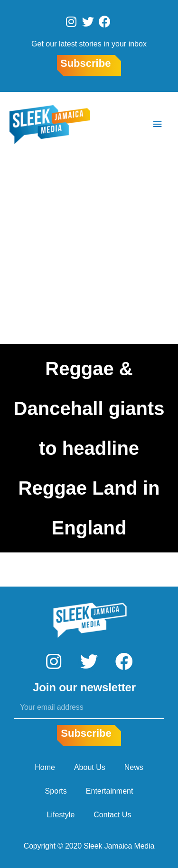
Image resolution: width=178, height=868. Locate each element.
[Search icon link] (129, 125)
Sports (56, 791)
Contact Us (112, 815)
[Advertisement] (89, 250)
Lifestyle (61, 815)
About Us (90, 767)
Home (45, 767)
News (134, 767)
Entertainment (110, 791)
